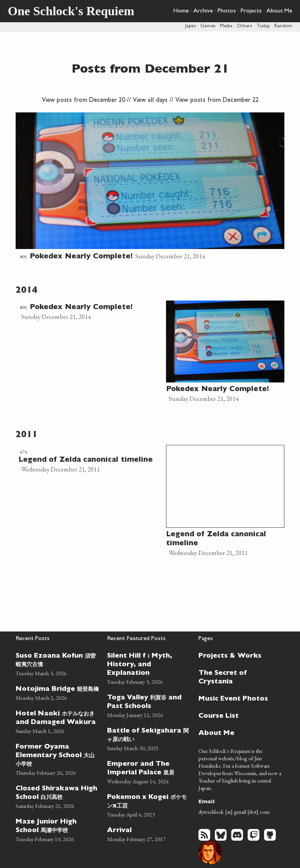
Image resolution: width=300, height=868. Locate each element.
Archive (203, 11)
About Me (279, 11)
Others (245, 26)
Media (226, 26)
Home (181, 11)
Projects (251, 11)
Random (283, 26)
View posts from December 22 (217, 101)
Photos (227, 11)
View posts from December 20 (83, 101)
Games (208, 26)
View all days (150, 101)
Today (263, 26)
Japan (191, 26)
